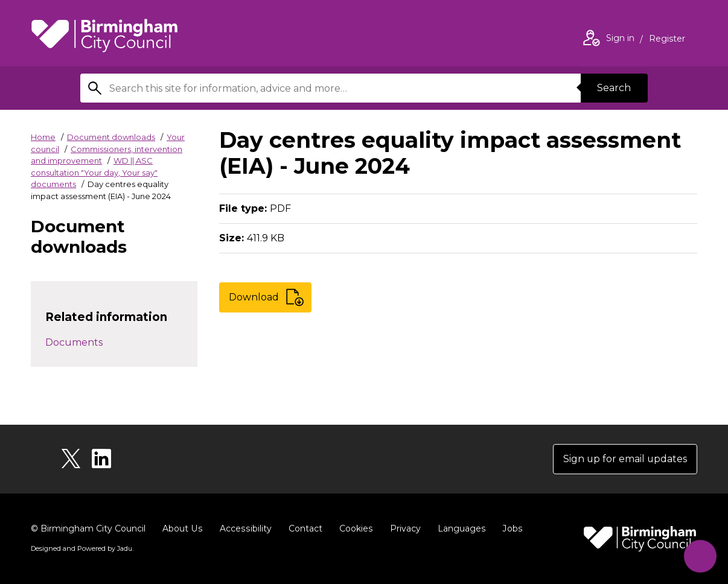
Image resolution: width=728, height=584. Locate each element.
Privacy (402, 528)
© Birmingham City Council (88, 528)
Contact (303, 528)
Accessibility (244, 528)
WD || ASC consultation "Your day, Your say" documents (94, 172)
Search (614, 88)
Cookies (353, 528)
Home (43, 137)
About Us (182, 528)
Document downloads (111, 137)
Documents (74, 342)
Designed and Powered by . (82, 548)
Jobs (509, 528)
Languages (458, 528)
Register (667, 40)
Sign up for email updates (624, 459)
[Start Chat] (700, 556)
